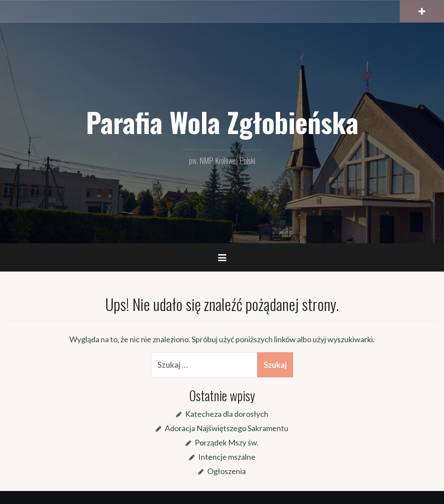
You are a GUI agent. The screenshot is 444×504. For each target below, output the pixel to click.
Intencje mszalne (227, 457)
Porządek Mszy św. (227, 442)
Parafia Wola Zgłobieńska (222, 122)
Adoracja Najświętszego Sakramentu (227, 428)
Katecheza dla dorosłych (227, 414)
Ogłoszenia (227, 471)
